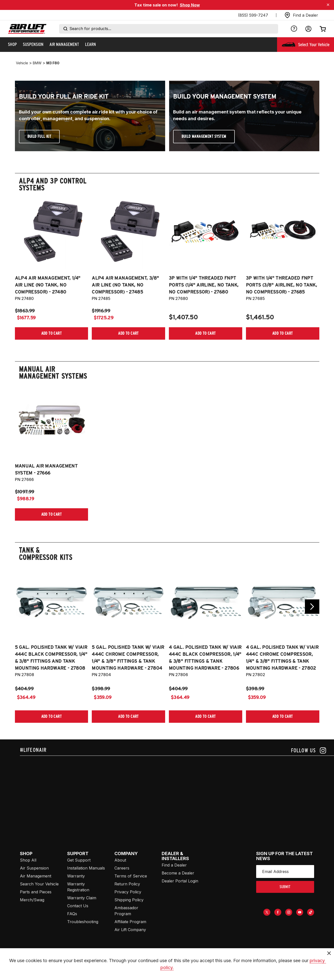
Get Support (79, 860)
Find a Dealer (174, 865)
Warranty (76, 876)
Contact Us (78, 906)
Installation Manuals (86, 868)
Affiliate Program (130, 922)
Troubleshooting (83, 922)
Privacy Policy (128, 892)
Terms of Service (131, 876)
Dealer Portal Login (180, 881)
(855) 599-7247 (253, 15)
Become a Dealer (178, 873)
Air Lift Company (130, 930)
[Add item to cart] (52, 333)
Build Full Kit (39, 136)
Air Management (36, 876)
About (120, 860)
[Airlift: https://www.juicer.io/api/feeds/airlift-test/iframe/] (177, 794)
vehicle (22, 63)
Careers (122, 868)
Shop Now (190, 5)
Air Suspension (34, 868)
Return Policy (127, 884)
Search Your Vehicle (39, 884)
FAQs (72, 914)
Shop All (28, 860)
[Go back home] (27, 29)
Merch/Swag (32, 900)
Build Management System (204, 136)
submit (285, 887)
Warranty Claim (82, 898)
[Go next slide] (312, 607)
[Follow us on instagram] (309, 750)
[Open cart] (323, 29)
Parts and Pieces (36, 892)
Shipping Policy (129, 900)
